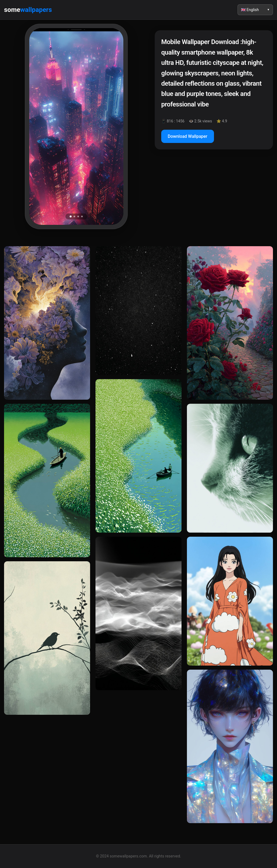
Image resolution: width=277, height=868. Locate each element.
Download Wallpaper (188, 136)
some (28, 10)
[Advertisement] (214, 200)
